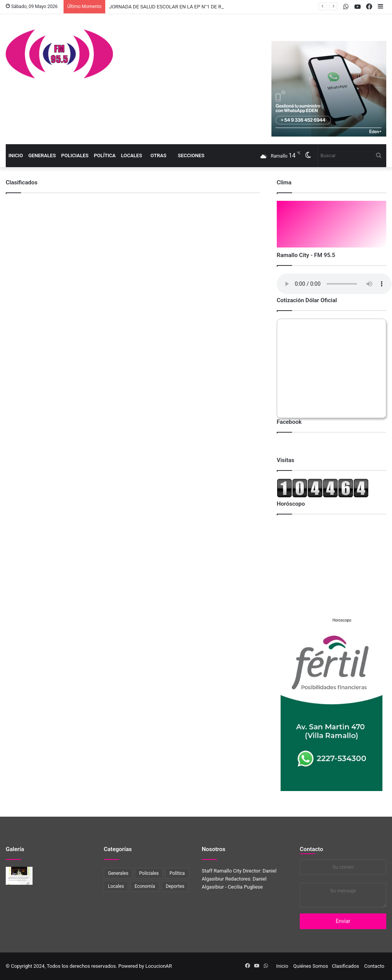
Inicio (16, 155)
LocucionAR (159, 966)
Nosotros (214, 849)
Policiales (75, 155)
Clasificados (345, 966)
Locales (131, 155)
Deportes (175, 886)
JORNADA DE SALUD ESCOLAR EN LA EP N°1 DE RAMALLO (175, 7)
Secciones (191, 155)
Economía (145, 886)
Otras (158, 155)
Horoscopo (342, 620)
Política (105, 155)
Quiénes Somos (311, 966)
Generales (42, 155)
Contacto (311, 849)
